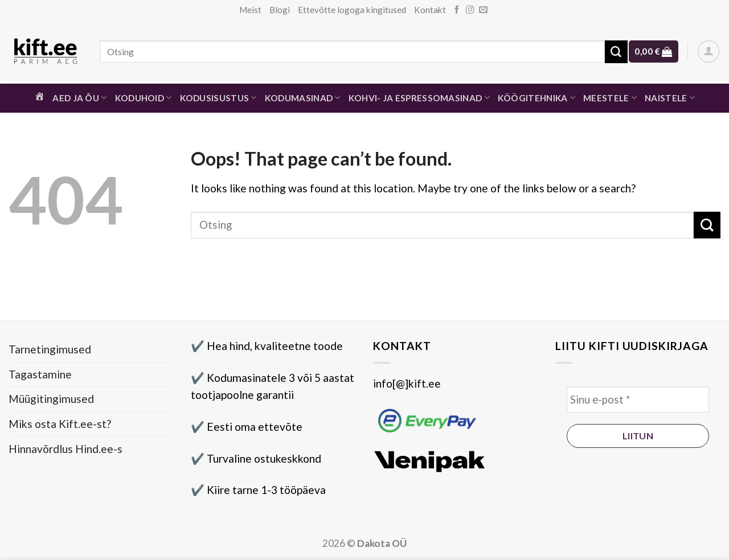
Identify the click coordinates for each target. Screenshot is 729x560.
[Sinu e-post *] (638, 400)
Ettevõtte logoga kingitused (352, 10)
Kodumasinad (303, 98)
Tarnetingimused (50, 349)
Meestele (610, 98)
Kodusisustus (218, 98)
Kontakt (430, 10)
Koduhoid (144, 98)
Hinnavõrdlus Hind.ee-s (65, 449)
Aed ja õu (79, 98)
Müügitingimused (51, 399)
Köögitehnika (536, 98)
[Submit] (616, 52)
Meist (250, 10)
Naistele (670, 98)
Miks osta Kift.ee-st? (60, 424)
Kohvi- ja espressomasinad (419, 98)
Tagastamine (40, 374)
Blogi (280, 10)
